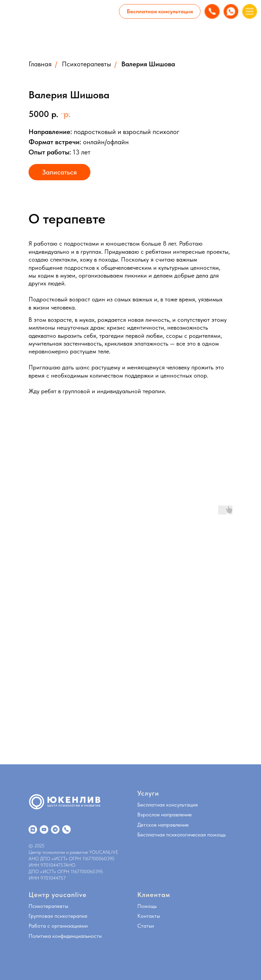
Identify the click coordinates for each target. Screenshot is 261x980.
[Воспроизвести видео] (78, 608)
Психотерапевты (86, 64)
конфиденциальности (77, 936)
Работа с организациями (58, 926)
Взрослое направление (164, 815)
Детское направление (163, 825)
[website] (33, 829)
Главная (40, 64)
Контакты (149, 916)
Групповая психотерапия (58, 916)
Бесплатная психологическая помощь (181, 835)
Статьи (146, 926)
